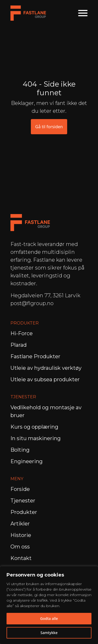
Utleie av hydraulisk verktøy (46, 368)
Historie (21, 535)
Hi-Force (22, 333)
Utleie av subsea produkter (45, 379)
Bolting (21, 450)
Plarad (19, 345)
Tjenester (23, 501)
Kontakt (21, 558)
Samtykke (49, 633)
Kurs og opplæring (35, 427)
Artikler (20, 524)
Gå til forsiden (49, 127)
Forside (20, 489)
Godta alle (49, 618)
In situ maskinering (36, 438)
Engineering (27, 461)
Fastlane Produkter (35, 356)
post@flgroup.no (32, 303)
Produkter (24, 512)
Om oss (20, 547)
